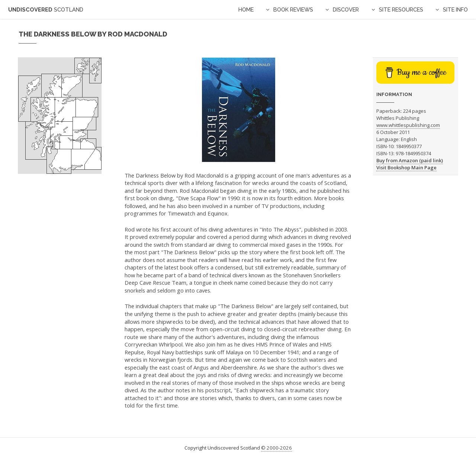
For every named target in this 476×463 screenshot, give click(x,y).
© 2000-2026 (276, 448)
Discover (346, 9)
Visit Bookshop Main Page (406, 167)
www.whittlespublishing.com (408, 125)
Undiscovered (46, 9)
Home (246, 9)
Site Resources (401, 9)
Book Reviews (293, 9)
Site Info (455, 9)
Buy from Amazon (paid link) (410, 160)
